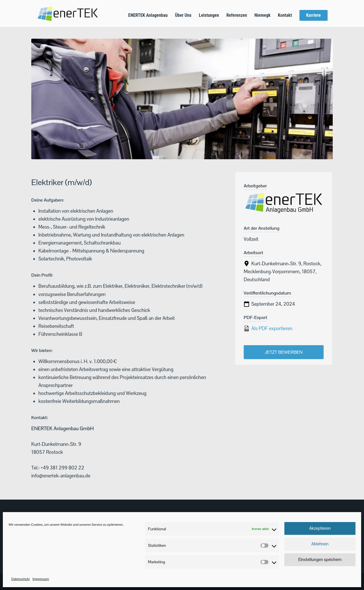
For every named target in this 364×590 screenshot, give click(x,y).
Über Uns (183, 16)
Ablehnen (320, 544)
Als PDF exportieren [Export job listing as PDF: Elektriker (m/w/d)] (268, 328)
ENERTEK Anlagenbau (148, 16)
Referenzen (237, 16)
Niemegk (262, 16)
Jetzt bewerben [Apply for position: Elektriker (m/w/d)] (284, 352)
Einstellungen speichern (320, 559)
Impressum (41, 579)
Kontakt (285, 16)
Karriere (314, 15)
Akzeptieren (320, 528)
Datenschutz (20, 579)
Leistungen (209, 16)
